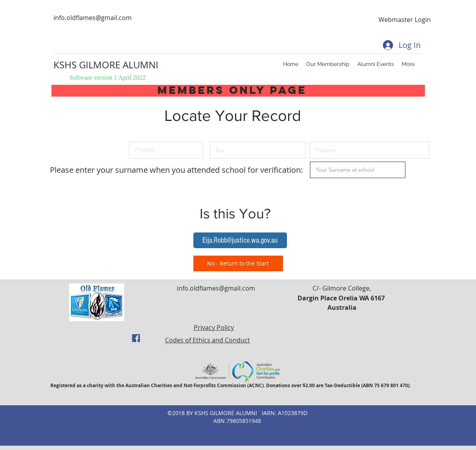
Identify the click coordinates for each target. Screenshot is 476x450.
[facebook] (136, 338)
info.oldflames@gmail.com (93, 18)
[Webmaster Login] (405, 20)
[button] (240, 240)
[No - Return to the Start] (238, 263)
